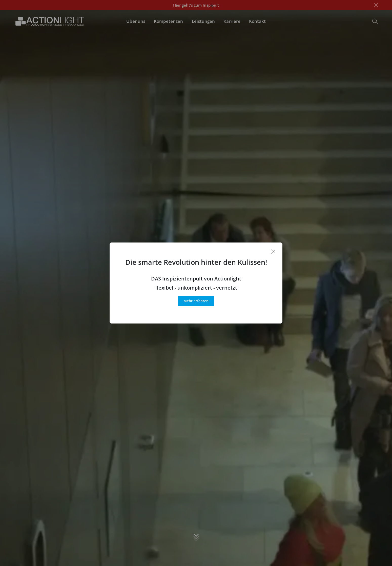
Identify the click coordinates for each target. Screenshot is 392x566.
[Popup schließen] (273, 252)
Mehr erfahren (196, 301)
